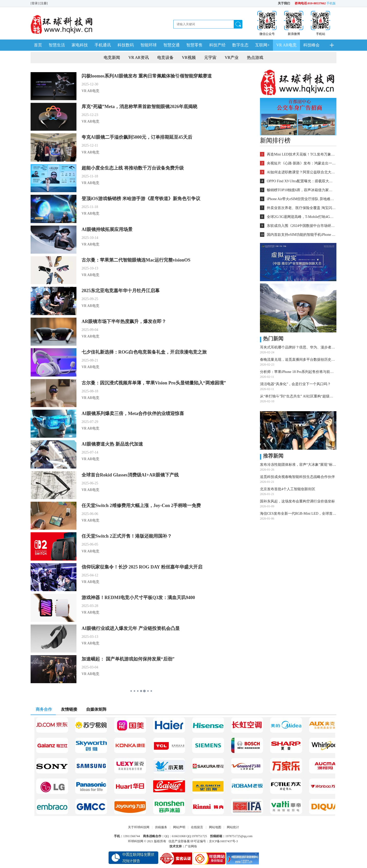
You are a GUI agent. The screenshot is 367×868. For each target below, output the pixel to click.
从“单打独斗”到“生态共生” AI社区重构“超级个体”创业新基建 (298, 396)
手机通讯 (103, 45)
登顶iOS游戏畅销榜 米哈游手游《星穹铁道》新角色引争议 (141, 199)
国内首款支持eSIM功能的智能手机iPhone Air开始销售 (301, 235)
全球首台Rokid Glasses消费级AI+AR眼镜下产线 (130, 475)
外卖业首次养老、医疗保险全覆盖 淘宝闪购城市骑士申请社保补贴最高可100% (301, 208)
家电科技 (80, 45)
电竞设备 (165, 57)
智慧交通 (172, 45)
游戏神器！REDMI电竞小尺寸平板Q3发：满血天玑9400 (138, 598)
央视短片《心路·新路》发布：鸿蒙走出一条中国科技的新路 (301, 163)
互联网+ (262, 45)
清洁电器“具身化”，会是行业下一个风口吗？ (295, 384)
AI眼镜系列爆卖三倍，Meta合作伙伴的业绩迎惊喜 (133, 413)
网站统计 (233, 827)
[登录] (35, 3)
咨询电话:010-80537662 (310, 3)
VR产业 (232, 57)
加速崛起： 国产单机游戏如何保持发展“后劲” (128, 659)
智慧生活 (57, 45)
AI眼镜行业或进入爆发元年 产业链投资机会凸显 (131, 628)
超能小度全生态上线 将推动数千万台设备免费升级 (133, 168)
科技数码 (126, 45)
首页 (38, 45)
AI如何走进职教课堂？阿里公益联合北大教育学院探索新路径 (301, 172)
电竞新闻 (112, 57)
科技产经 (217, 45)
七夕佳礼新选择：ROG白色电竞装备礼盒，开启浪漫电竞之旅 (144, 352)
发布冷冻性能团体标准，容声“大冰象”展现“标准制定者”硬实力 (298, 465)
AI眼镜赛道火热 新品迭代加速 (112, 444)
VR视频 (189, 57)
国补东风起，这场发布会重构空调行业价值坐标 (297, 501)
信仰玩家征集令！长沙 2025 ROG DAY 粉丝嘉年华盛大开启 (142, 567)
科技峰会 (311, 45)
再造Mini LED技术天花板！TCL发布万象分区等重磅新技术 (301, 154)
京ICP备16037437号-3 (223, 841)
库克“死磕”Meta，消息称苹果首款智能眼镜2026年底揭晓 (139, 107)
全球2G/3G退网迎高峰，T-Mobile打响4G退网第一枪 (301, 217)
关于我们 (284, 3)
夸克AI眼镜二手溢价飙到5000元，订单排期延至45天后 (137, 137)
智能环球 (149, 45)
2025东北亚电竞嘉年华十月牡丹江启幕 (121, 291)
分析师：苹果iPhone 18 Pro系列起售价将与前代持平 (298, 372)
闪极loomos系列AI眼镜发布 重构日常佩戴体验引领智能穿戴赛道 (147, 76)
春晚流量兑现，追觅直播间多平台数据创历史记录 (298, 360)
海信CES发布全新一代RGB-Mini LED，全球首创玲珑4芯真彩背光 (298, 514)
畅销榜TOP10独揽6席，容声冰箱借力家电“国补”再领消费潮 (301, 190)
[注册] (44, 3)
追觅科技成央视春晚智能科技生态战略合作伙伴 (297, 477)
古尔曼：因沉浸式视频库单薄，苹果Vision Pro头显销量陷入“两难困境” (154, 383)
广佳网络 (191, 846)
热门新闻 (272, 339)
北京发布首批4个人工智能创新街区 (288, 489)
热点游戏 (255, 57)
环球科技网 (136, 841)
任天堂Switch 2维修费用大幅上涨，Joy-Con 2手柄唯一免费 (141, 506)
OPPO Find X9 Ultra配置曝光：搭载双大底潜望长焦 (301, 181)
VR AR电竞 (286, 45)
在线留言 (197, 827)
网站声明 (179, 827)
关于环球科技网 (139, 827)
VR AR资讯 (139, 57)
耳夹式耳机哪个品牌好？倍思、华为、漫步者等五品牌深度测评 (298, 347)
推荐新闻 (272, 456)
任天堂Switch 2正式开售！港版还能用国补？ (127, 536)
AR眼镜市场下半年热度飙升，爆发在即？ (124, 321)
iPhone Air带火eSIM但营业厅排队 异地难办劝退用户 (301, 199)
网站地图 (215, 827)
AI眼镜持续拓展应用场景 (107, 229)
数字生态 (240, 45)
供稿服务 (161, 827)
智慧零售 (194, 45)
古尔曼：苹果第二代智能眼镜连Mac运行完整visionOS (136, 260)
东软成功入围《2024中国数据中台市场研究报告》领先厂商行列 (301, 226)
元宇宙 (210, 57)
